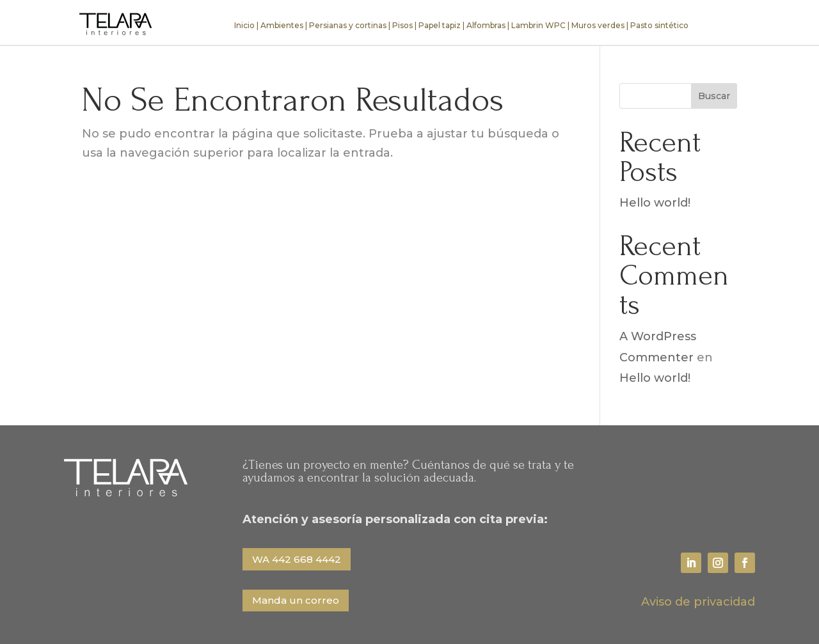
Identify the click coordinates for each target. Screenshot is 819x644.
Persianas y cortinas (348, 25)
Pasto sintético (659, 25)
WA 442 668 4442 (297, 559)
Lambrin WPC (538, 25)
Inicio (244, 25)
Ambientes (282, 25)
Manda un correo (296, 600)
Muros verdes (598, 25)
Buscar (714, 96)
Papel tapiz (440, 25)
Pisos (402, 25)
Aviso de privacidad (698, 602)
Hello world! (655, 203)
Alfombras (486, 25)
